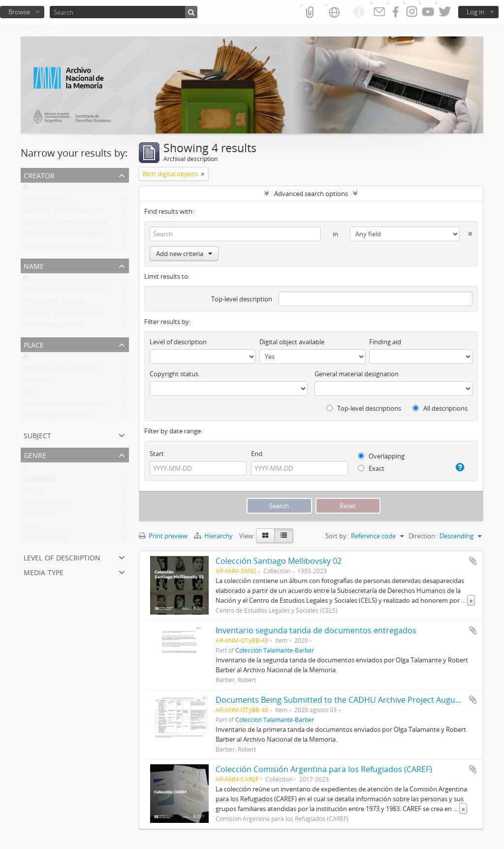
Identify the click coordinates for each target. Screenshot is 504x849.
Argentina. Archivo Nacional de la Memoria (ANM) (95, 212)
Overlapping (381, 456)
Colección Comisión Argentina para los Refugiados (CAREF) (324, 769)
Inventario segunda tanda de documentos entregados (316, 630)
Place (34, 344)
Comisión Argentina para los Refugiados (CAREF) (93, 248)
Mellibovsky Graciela (52, 327)
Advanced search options (311, 194)
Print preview (163, 536)
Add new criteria (184, 254)
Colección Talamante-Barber (275, 650)
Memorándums (46, 539)
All (26, 189)
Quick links (359, 12)
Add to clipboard (473, 561)
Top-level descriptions (364, 408)
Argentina (37, 382)
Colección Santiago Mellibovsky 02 (279, 561)
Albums (34, 492)
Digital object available (292, 342)
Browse (19, 12)
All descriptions (440, 408)
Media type (44, 571)
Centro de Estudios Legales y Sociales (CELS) (87, 236)
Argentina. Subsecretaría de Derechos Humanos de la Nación (111, 315)
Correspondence (47, 504)
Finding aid (385, 342)
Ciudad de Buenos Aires (57, 417)
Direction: (423, 536)
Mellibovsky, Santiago (54, 303)
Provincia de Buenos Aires (60, 370)
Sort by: (337, 536)
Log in (475, 12)
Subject (37, 435)
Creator (39, 175)
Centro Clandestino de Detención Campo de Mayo (96, 405)
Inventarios (39, 480)
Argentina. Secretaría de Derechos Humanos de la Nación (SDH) (115, 224)
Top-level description (242, 299)
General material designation (357, 374)
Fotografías (39, 516)
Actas (31, 527)
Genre (35, 454)
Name (34, 265)
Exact (371, 468)
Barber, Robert (44, 200)
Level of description (62, 557)
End (257, 454)
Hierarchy (214, 536)
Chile (30, 393)
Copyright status (174, 374)
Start (157, 454)
